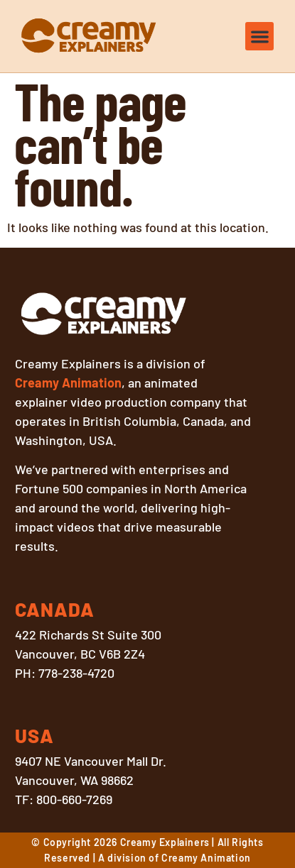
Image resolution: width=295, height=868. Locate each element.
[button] (260, 37)
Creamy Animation (68, 383)
